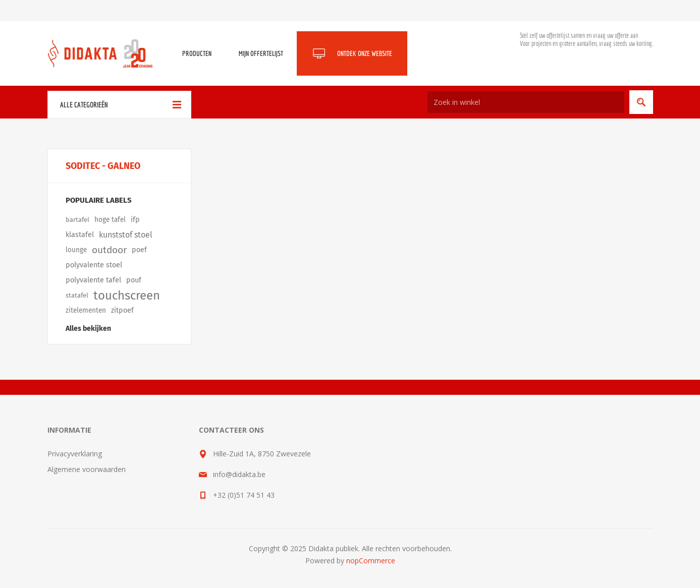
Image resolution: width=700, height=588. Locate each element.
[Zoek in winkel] (526, 102)
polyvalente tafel (93, 280)
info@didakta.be (239, 474)
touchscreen (127, 296)
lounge (76, 250)
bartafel (77, 220)
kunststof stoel (126, 235)
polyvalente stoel (94, 265)
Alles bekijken (88, 329)
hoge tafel (110, 220)
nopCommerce (371, 561)
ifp (135, 220)
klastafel (80, 235)
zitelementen (86, 310)
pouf (134, 280)
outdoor (109, 250)
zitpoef (122, 310)
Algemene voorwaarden (87, 469)
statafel (77, 295)
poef (139, 250)
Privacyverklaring (75, 454)
